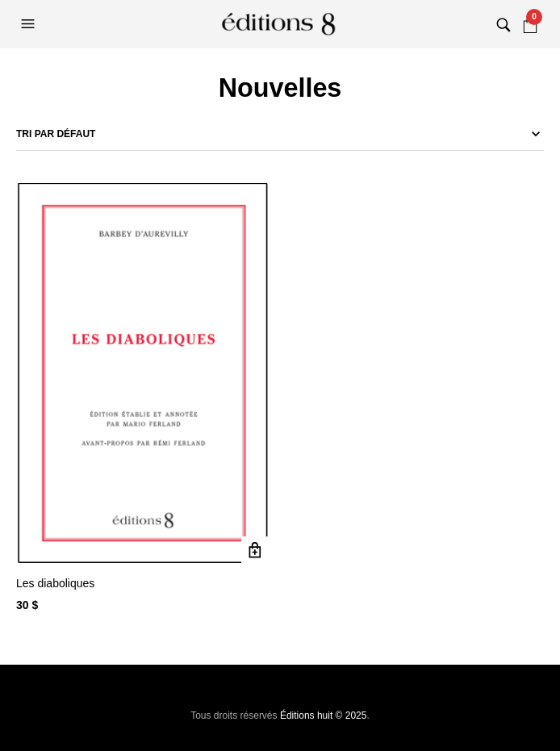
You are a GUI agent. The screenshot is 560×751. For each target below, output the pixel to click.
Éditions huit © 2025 (324, 716)
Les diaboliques (55, 583)
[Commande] (280, 134)
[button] (30, 24)
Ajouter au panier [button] (255, 551)
